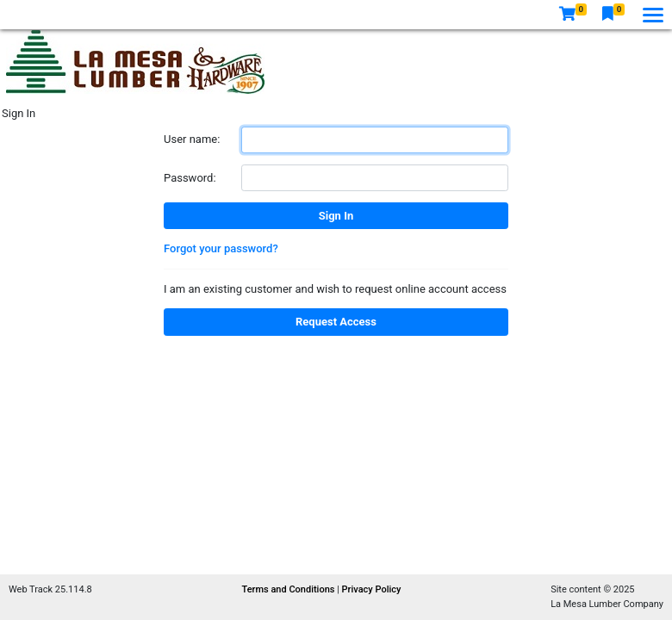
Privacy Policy (372, 589)
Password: (190, 178)
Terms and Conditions (289, 589)
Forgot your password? (221, 248)
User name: (192, 139)
